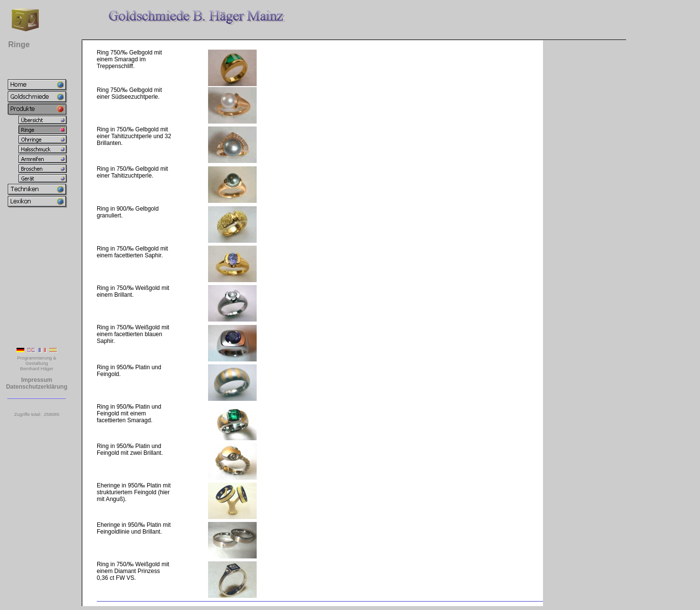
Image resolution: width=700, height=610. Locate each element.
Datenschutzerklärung (36, 387)
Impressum (36, 380)
